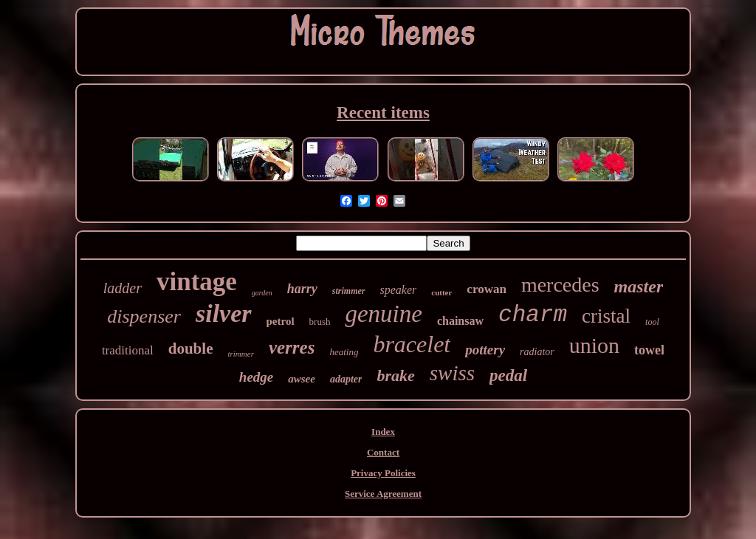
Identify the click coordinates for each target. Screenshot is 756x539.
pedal (508, 375)
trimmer (240, 354)
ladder (123, 288)
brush (320, 322)
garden (262, 293)
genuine (383, 314)
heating (344, 352)
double (191, 349)
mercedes (560, 285)
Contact (383, 452)
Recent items (383, 113)
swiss (452, 373)
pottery (485, 350)
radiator (537, 352)
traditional (128, 350)
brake (395, 375)
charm (533, 315)
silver (224, 313)
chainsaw (460, 321)
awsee (302, 379)
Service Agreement (383, 494)
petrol (281, 321)
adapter (346, 379)
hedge (256, 377)
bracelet (412, 344)
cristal (606, 316)
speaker (399, 290)
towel (649, 350)
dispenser (144, 316)
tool (652, 322)
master (639, 286)
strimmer (349, 291)
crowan (487, 289)
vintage (197, 282)
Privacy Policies (383, 473)
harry (302, 289)
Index (383, 432)
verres (292, 347)
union (594, 345)
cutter (441, 292)
